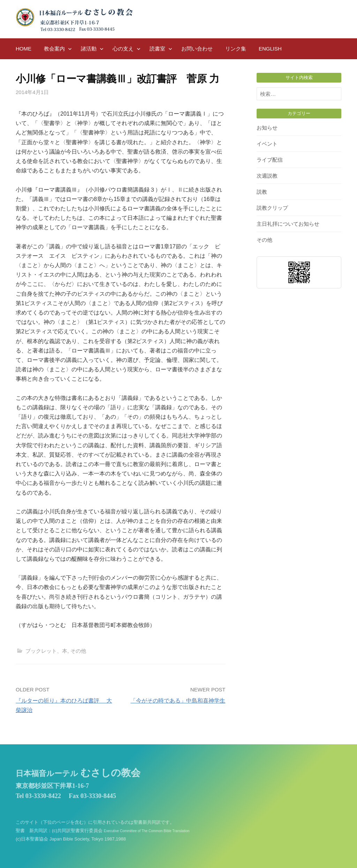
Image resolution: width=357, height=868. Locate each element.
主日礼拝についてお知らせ (288, 224)
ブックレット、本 (46, 651)
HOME (24, 49)
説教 (262, 192)
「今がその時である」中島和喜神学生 (178, 701)
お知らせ (267, 128)
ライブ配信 (270, 160)
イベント (267, 144)
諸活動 (89, 49)
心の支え (123, 49)
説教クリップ (272, 208)
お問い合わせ (197, 49)
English (270, 49)
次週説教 (267, 176)
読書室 (157, 49)
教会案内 (54, 49)
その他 (78, 651)
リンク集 (236, 49)
